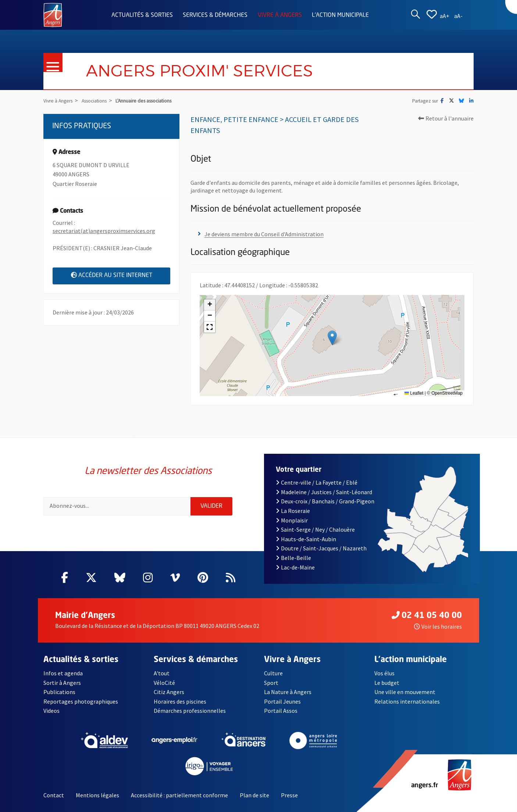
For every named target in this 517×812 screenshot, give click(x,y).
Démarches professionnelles (190, 711)
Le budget (387, 683)
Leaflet (414, 393)
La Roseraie (293, 511)
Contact (54, 795)
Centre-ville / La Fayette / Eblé (317, 482)
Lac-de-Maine (295, 567)
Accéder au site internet (121, 275)
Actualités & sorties (142, 15)
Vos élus (384, 673)
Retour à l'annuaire (446, 118)
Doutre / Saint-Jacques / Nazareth (321, 548)
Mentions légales (97, 795)
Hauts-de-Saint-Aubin (306, 539)
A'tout (162, 673)
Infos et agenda (63, 673)
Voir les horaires (438, 626)
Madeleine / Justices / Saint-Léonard (324, 492)
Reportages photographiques (81, 701)
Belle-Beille (293, 558)
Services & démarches (215, 15)
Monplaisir (292, 520)
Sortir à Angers (62, 683)
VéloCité (164, 683)
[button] (332, 338)
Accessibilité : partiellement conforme (179, 795)
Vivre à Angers (280, 15)
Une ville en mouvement (405, 692)
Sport (271, 683)
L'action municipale (340, 15)
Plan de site (254, 795)
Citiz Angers (169, 692)
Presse (289, 795)
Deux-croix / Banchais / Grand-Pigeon (325, 501)
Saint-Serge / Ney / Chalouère (315, 529)
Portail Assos (281, 711)
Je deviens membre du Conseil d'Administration (264, 234)
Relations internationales (407, 701)
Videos (51, 711)
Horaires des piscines (180, 701)
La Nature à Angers (288, 692)
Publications (59, 692)
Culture (273, 673)
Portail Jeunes (282, 701)
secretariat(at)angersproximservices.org (104, 231)
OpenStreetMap (447, 393)
